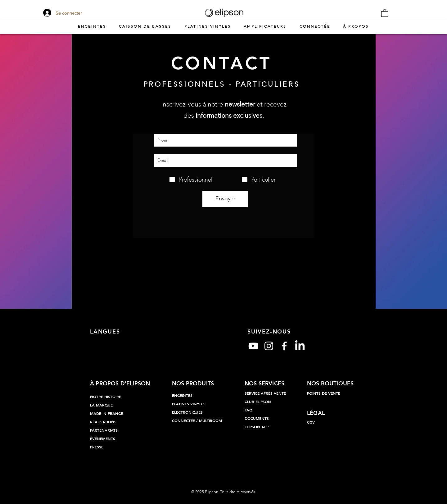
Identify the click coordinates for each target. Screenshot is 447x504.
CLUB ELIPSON (258, 402)
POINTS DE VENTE (324, 393)
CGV (311, 422)
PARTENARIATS (104, 430)
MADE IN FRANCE (106, 413)
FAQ (248, 410)
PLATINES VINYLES (189, 404)
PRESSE (97, 447)
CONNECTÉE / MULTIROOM (197, 420)
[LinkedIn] (300, 346)
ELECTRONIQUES (187, 412)
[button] (385, 13)
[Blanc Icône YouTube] (253, 346)
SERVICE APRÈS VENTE (265, 393)
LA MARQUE (101, 405)
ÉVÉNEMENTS (103, 438)
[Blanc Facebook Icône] (284, 346)
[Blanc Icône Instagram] (269, 346)
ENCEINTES (182, 395)
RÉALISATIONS (103, 422)
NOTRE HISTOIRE (106, 397)
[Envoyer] (225, 199)
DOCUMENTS (257, 418)
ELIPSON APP (257, 427)
